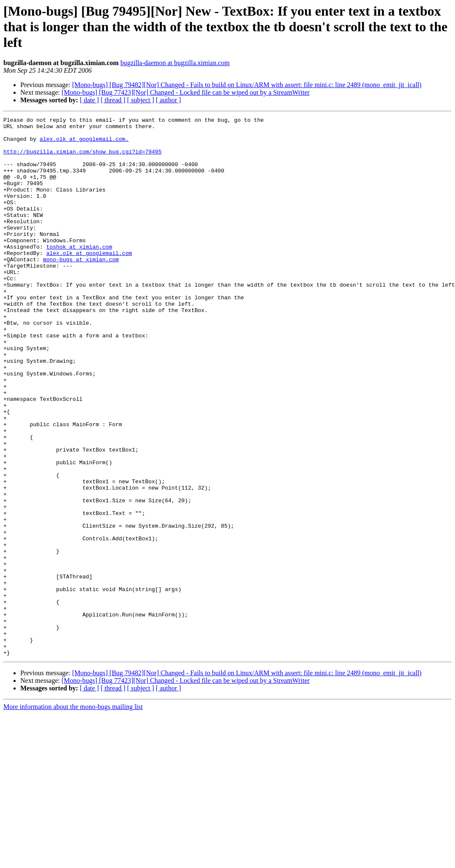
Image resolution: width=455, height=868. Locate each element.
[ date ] (89, 100)
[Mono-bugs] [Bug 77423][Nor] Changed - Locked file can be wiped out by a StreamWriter (186, 92)
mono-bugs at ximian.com (81, 288)
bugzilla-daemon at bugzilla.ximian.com (175, 63)
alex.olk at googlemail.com (89, 281)
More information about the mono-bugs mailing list (73, 815)
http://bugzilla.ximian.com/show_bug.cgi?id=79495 (82, 159)
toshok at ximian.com (79, 273)
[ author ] (169, 100)
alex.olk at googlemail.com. (84, 144)
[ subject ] (141, 100)
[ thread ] (113, 100)
